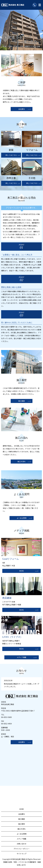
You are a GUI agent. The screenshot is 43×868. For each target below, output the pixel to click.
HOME (22, 809)
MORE (22, 571)
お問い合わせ (22, 844)
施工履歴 (22, 401)
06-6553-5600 (6, 717)
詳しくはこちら (11, 155)
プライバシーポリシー (22, 849)
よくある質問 (22, 518)
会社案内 (22, 109)
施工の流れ (22, 461)
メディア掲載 (21, 657)
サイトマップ (22, 854)
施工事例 (22, 824)
